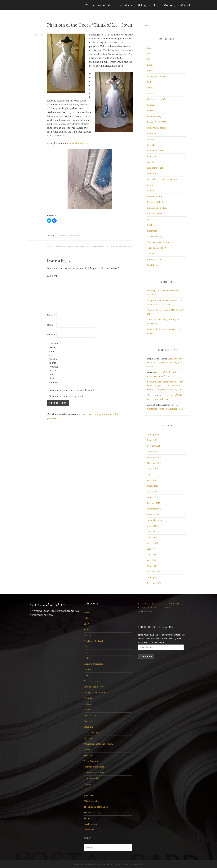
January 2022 (153, 434)
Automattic (136, 864)
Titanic (151, 254)
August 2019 (153, 492)
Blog (155, 5)
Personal (151, 191)
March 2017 (152, 566)
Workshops (152, 265)
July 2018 (151, 532)
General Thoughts (156, 151)
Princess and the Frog (157, 208)
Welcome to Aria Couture (100, 5)
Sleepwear (152, 231)
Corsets (151, 111)
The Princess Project (157, 248)
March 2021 (152, 440)
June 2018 (152, 537)
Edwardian (152, 133)
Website (51, 335)
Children (151, 105)
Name (51, 315)
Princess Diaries (155, 214)
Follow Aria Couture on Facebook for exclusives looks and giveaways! (161, 608)
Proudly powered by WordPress (92, 864)
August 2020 (153, 469)
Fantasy (151, 139)
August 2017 (153, 543)
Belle (150, 82)
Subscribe (146, 657)
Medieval (152, 174)
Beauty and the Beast (157, 76)
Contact (186, 5)
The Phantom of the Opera (159, 242)
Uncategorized (154, 259)
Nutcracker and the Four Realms (162, 179)
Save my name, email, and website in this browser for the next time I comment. (54, 363)
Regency (151, 219)
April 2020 (152, 480)
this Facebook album (78, 143)
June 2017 (152, 554)
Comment (51, 276)
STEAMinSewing (155, 236)
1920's (150, 48)
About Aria (126, 5)
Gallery (142, 5)
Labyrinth (152, 162)
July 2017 (151, 549)
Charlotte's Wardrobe (157, 99)
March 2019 (152, 497)
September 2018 (155, 520)
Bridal (57, 235)
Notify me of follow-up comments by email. (72, 390)
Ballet (150, 59)
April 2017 (152, 560)
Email (51, 325)
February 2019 (154, 503)
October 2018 (153, 514)
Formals (151, 145)
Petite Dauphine (155, 196)
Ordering (170, 5)
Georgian (151, 156)
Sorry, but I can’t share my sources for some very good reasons (165, 363)
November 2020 (154, 463)
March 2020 (153, 486)
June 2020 (152, 474)
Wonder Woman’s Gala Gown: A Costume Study (110, 247)
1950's (150, 53)
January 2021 (153, 452)
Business (151, 94)
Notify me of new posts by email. (66, 396)
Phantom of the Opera (70, 235)
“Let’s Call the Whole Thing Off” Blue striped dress (70, 247)
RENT (150, 225)
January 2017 (153, 577)
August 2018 (153, 526)
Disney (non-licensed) (158, 128)
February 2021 (154, 446)
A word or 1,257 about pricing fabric (166, 389)
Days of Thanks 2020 (157, 122)
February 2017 (154, 572)
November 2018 (154, 509)
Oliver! (150, 185)
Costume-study (154, 116)
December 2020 (154, 457)
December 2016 (154, 583)
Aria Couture (48, 604)
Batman (151, 71)
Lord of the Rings (155, 168)
